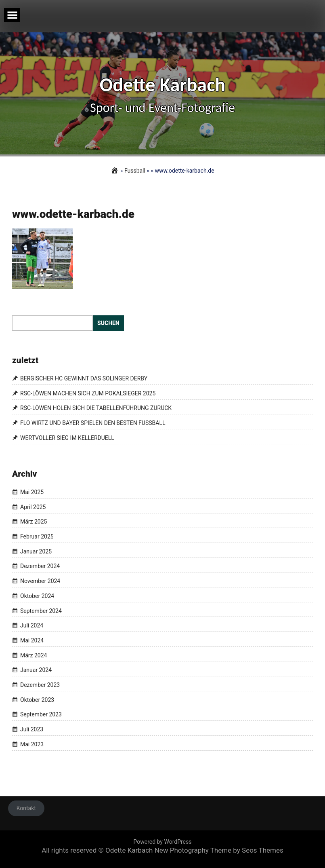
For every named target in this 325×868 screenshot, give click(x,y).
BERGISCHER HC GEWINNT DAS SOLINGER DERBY (84, 378)
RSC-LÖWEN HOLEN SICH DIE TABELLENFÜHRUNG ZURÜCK (96, 408)
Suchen (108, 323)
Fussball (135, 171)
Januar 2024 (36, 670)
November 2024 (40, 581)
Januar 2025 (36, 551)
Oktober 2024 (37, 596)
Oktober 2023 (37, 700)
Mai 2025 (32, 492)
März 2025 (34, 522)
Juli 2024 (32, 625)
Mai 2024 (32, 640)
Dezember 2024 (40, 566)
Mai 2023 (32, 744)
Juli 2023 (32, 729)
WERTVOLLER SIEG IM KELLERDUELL (67, 438)
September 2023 (41, 715)
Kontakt (26, 809)
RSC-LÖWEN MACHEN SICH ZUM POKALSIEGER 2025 (88, 393)
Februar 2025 (37, 536)
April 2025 (33, 507)
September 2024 (41, 611)
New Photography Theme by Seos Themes (219, 850)
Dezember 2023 (40, 685)
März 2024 (34, 655)
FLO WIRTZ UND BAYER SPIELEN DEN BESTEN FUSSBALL (93, 423)
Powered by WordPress (163, 842)
